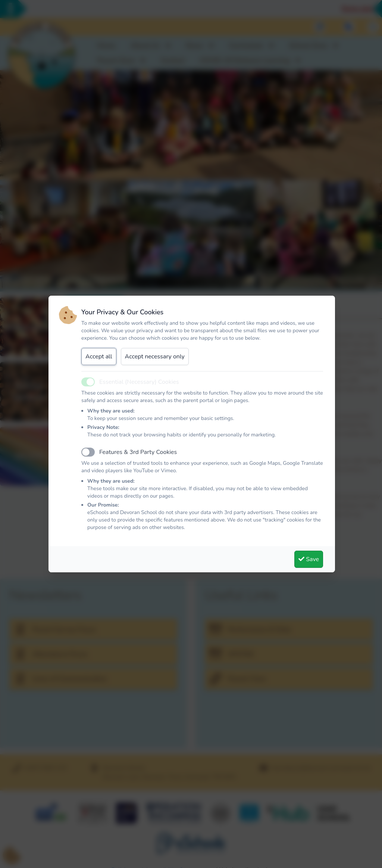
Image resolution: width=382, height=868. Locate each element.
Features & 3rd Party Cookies (138, 452)
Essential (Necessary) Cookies (139, 382)
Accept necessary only (155, 357)
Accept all (99, 357)
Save (309, 559)
